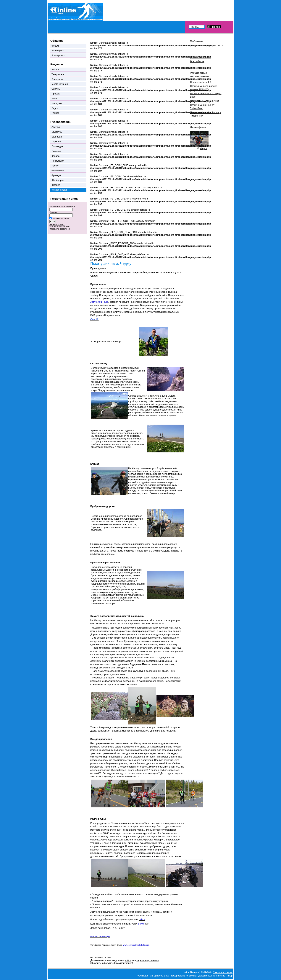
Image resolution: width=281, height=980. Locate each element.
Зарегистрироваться (60, 229)
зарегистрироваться (147, 960)
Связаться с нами (223, 972)
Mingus (204, 148)
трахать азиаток (135, 773)
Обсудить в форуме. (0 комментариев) (112, 963)
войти (128, 960)
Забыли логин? (57, 224)
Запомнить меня (61, 219)
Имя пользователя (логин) (62, 207)
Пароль (53, 212)
